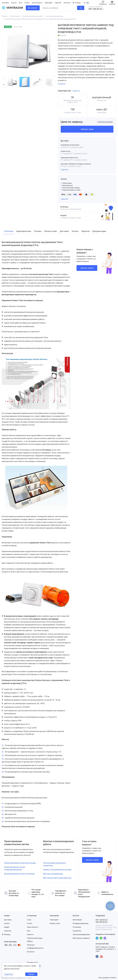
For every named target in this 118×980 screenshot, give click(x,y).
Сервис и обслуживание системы (57, 870)
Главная (5, 16)
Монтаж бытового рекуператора (57, 878)
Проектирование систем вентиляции (20, 863)
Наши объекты (37, 3)
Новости (30, 934)
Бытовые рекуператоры (55, 16)
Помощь (77, 3)
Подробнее (65, 170)
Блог (21, 3)
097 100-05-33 (95, 9)
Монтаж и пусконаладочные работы (58, 843)
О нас (29, 920)
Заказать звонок (87, 268)
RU (88, 3)
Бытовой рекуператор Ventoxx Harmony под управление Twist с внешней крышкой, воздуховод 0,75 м (41, 19)
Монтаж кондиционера (53, 874)
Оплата (14, 3)
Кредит (7, 927)
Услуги (27, 3)
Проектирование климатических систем (17, 843)
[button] (4, 84)
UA (85, 3)
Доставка (6, 3)
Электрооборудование (81, 934)
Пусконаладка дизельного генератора (55, 864)
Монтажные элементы (81, 938)
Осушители (77, 931)
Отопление (77, 927)
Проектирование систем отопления (19, 874)
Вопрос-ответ (55, 923)
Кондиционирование (81, 923)
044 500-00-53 (102, 922)
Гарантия (58, 3)
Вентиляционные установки (33, 16)
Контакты (67, 3)
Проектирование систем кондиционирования (15, 868)
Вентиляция (15, 16)
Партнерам (48, 3)
